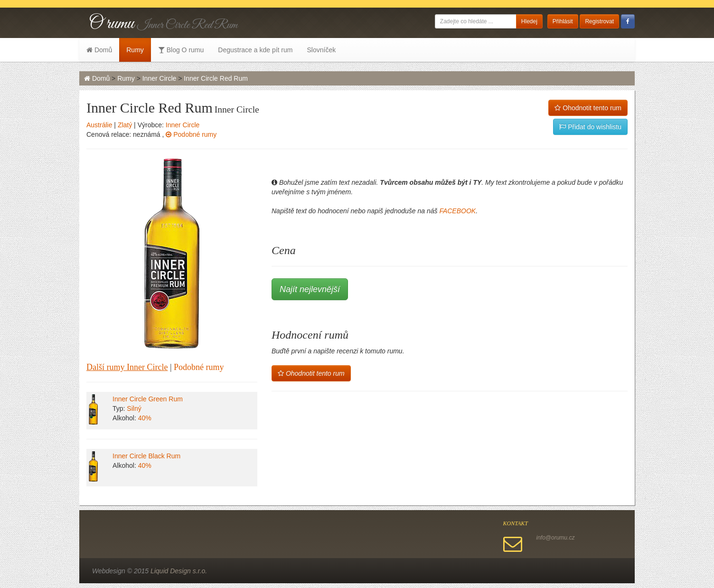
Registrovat (599, 21)
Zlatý (125, 125)
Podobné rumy (191, 134)
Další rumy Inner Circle (127, 367)
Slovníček (321, 50)
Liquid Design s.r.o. (179, 571)
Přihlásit (563, 21)
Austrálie (99, 125)
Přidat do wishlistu (590, 127)
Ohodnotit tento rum (588, 108)
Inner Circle (160, 78)
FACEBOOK (457, 211)
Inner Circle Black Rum (146, 456)
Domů (99, 50)
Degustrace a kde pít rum (255, 50)
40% (145, 418)
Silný (134, 408)
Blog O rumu (181, 50)
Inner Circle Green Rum (148, 399)
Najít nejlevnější (310, 289)
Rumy (135, 50)
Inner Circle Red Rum (216, 78)
